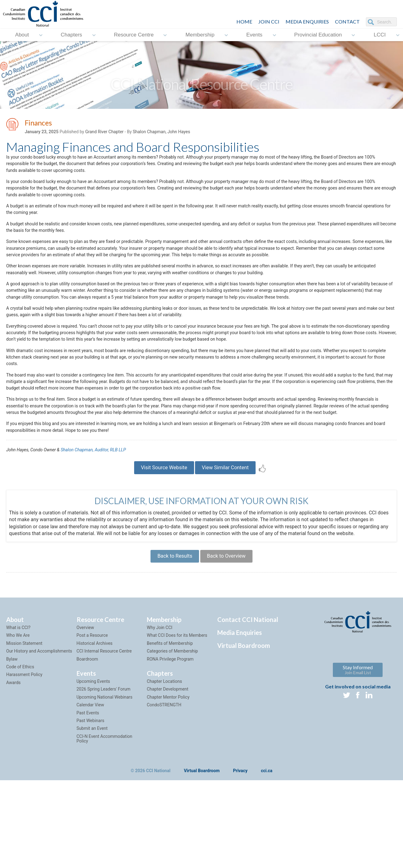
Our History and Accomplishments (39, 732)
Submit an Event (92, 809)
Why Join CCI (160, 708)
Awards (13, 763)
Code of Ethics (20, 747)
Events (254, 35)
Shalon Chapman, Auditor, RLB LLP (105, 521)
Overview (85, 708)
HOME (244, 21)
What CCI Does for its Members (177, 716)
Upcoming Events (93, 762)
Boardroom (87, 739)
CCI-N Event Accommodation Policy (105, 819)
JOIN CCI (269, 21)
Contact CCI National (248, 700)
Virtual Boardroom (244, 726)
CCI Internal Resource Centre (104, 732)
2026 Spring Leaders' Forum (104, 770)
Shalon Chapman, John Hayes (161, 133)
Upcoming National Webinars (105, 777)
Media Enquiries (307, 21)
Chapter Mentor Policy (168, 777)
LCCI (380, 35)
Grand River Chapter (104, 133)
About (22, 35)
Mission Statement (24, 724)
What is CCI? (18, 708)
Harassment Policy (24, 755)
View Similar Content (230, 541)
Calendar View (90, 785)
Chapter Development (168, 770)
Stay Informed (358, 750)
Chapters (72, 35)
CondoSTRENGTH (164, 785)
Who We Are (18, 716)
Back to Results (170, 634)
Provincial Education (318, 35)
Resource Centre (134, 35)
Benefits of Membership (170, 724)
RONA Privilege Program (170, 739)
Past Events (88, 793)
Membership (200, 35)
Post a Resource (92, 716)
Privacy (240, 851)
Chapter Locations (164, 762)
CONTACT (347, 21)
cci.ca (267, 851)
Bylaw (12, 739)
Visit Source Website (159, 541)
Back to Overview (230, 634)
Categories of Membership (172, 732)
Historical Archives (95, 724)
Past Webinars (91, 801)
